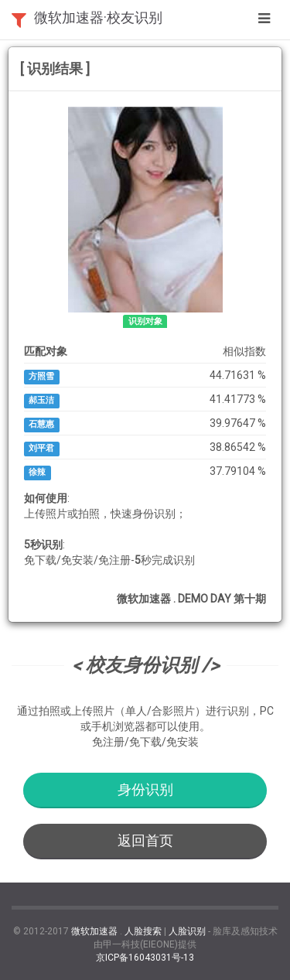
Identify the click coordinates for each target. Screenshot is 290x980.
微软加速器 (94, 931)
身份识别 (145, 789)
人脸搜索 (143, 931)
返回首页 (145, 840)
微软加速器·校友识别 (98, 17)
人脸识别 (187, 931)
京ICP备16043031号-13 (145, 958)
